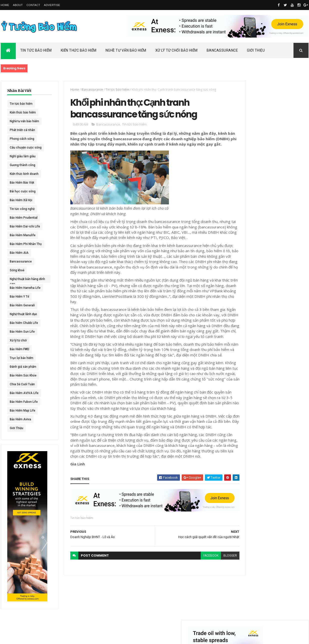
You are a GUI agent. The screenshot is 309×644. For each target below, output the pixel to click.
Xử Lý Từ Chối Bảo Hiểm (177, 50)
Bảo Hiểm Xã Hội (21, 200)
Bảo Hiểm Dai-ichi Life (25, 226)
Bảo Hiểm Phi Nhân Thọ (26, 244)
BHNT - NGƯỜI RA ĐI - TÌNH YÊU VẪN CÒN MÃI (281, 288)
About (18, 5)
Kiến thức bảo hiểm (23, 112)
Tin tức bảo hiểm (21, 104)
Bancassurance (222, 50)
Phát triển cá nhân (22, 130)
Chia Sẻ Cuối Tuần (22, 384)
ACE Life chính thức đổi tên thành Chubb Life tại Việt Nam (282, 239)
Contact (33, 5)
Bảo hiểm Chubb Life (24, 323)
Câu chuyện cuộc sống (26, 148)
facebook (193, 591)
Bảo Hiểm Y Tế (19, 297)
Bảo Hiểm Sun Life (22, 332)
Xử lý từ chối (18, 340)
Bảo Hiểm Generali (22, 305)
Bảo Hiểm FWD (20, 349)
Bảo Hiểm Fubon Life (24, 402)
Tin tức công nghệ (22, 209)
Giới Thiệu (256, 50)
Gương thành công (23, 165)
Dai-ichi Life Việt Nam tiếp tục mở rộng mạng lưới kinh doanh (281, 217)
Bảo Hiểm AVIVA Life (24, 393)
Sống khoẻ (17, 270)
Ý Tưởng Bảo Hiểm (80, 637)
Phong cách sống (22, 139)
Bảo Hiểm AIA (19, 253)
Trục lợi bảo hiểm (22, 358)
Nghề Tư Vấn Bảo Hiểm (126, 50)
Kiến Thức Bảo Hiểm (79, 50)
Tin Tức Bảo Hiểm (36, 50)
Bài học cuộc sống (23, 191)
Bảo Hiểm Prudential (24, 218)
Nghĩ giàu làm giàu (23, 156)
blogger (213, 591)
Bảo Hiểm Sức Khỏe (23, 375)
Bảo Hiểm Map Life (23, 411)
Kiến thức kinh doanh (24, 174)
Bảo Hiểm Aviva (20, 419)
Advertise (52, 5)
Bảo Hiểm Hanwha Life (25, 288)
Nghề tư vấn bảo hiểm (24, 121)
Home (5, 5)
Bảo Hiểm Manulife (23, 235)
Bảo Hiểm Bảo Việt (22, 183)
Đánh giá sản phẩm (23, 367)
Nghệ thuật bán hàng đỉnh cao (24, 280)
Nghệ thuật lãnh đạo (23, 314)
